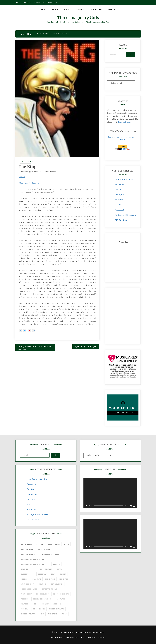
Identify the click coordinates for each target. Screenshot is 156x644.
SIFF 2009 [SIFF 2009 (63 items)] (45, 604)
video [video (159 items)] (64, 614)
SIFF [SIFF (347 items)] (34, 604)
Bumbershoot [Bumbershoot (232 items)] (27, 549)
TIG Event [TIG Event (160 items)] (53, 614)
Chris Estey (24, 172)
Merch (112, 10)
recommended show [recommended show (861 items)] (42, 599)
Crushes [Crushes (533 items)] (25, 569)
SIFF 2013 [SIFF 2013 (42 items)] (25, 609)
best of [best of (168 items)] (40, 544)
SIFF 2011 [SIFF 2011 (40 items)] (57, 604)
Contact (79, 10)
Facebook (119, 184)
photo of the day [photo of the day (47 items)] (61, 594)
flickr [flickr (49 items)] (63, 574)
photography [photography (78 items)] (42, 594)
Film (67, 10)
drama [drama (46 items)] (60, 569)
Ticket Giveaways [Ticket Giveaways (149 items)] (29, 614)
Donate (28, 3)
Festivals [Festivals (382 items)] (42, 574)
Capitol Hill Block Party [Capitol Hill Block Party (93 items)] (32, 559)
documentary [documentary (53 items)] (46, 569)
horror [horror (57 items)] (24, 579)
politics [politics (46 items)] (25, 599)
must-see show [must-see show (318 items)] (28, 584)
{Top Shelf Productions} (30, 183)
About (19, 3)
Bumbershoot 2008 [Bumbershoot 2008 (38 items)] (29, 554)
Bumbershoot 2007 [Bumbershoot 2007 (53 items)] (46, 549)
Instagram (120, 195)
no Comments (50, 172)
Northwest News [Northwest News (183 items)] (49, 589)
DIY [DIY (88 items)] (34, 569)
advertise (122, 137)
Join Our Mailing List (126, 179)
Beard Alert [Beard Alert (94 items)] (26, 544)
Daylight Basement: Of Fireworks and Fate (34, 348)
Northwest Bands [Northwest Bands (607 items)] (29, 589)
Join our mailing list (53, 3)
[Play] (86, 506)
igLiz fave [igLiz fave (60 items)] (36, 579)
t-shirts (133, 137)
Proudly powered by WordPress (65, 638)
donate (111, 137)
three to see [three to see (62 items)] (39, 609)
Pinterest (119, 210)
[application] (110, 493)
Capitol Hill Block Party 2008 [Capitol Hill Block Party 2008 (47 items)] (35, 564)
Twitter (119, 190)
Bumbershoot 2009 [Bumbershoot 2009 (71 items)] (51, 554)
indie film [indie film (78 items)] (50, 579)
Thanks (37, 3)
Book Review (26, 162)
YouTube (119, 200)
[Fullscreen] (134, 506)
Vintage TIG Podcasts (126, 215)
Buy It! (22, 177)
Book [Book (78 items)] (67, 544)
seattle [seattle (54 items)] (25, 604)
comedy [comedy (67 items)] (56, 564)
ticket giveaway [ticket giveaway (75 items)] (57, 609)
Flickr (118, 205)
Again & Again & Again (86, 346)
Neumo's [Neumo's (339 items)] (42, 584)
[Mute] (131, 506)
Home (44, 10)
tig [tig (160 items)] (42, 614)
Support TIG (96, 10)
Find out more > (126, 122)
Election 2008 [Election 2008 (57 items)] (27, 574)
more (123, 139)
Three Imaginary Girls (78, 18)
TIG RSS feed (121, 220)
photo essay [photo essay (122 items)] (26, 594)
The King (28, 167)
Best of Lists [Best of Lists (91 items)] (54, 544)
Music (55, 10)
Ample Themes (98, 638)
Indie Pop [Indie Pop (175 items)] (64, 579)
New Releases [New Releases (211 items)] (57, 584)
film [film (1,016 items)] (53, 574)
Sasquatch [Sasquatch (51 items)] (60, 599)
